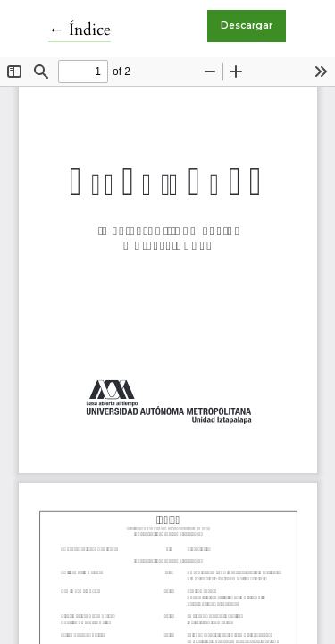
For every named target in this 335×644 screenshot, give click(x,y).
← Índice (80, 30)
